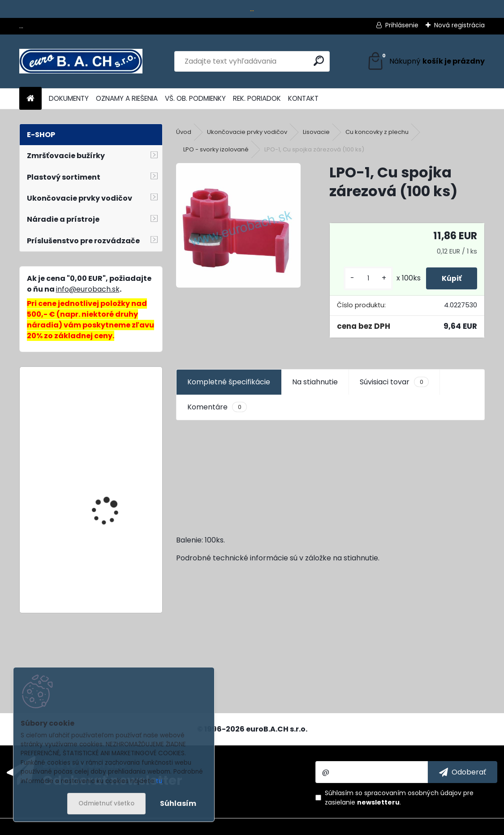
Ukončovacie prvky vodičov (247, 132)
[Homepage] (30, 99)
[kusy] (363, 278)
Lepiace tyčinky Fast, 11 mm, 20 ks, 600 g (114, 570)
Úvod (184, 132)
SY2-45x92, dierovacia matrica (114, 413)
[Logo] (81, 61)
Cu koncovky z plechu (377, 132)
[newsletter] (463, 772)
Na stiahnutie (315, 382)
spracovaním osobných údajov (413, 793)
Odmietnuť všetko (106, 803)
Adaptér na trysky (107, 476)
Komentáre (217, 407)
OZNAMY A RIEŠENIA (127, 98)
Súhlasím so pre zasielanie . (399, 798)
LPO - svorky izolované (216, 149)
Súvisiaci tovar (394, 382)
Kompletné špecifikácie (229, 382)
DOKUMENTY (69, 98)
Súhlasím (178, 803)
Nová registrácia (459, 25)
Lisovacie (316, 132)
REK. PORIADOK (257, 98)
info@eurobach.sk (88, 289)
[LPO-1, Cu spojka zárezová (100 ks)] (238, 225)
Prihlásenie (402, 25)
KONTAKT (303, 98)
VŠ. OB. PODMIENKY (195, 98)
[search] (319, 61)
